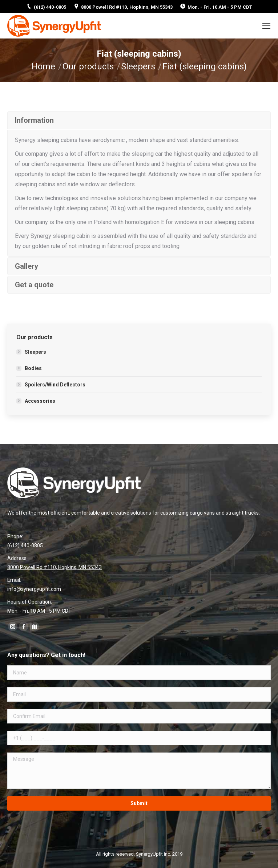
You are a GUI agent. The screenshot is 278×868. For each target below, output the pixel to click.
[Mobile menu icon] (266, 26)
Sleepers (138, 66)
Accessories (40, 401)
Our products (88, 66)
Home (43, 66)
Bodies (33, 368)
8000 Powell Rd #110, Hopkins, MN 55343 (127, 7)
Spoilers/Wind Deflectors (55, 385)
